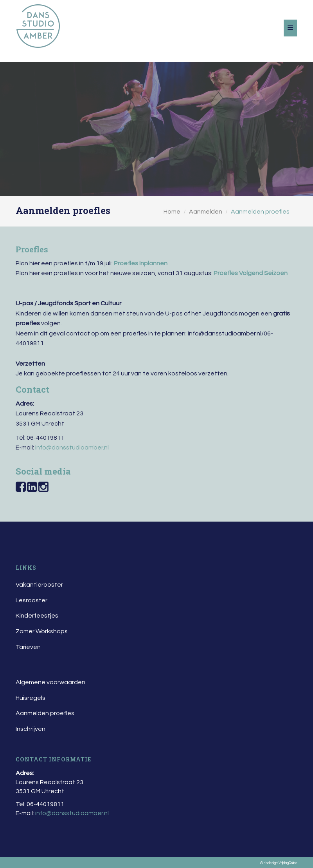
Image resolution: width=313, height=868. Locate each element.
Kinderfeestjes (37, 616)
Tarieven (28, 647)
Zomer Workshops (42, 631)
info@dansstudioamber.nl (72, 448)
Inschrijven (31, 729)
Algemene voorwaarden (50, 682)
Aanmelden (206, 212)
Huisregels (31, 698)
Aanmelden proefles (45, 713)
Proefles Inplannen (141, 263)
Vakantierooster (39, 585)
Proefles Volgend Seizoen (251, 273)
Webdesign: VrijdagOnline (279, 863)
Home (172, 212)
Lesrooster (31, 600)
